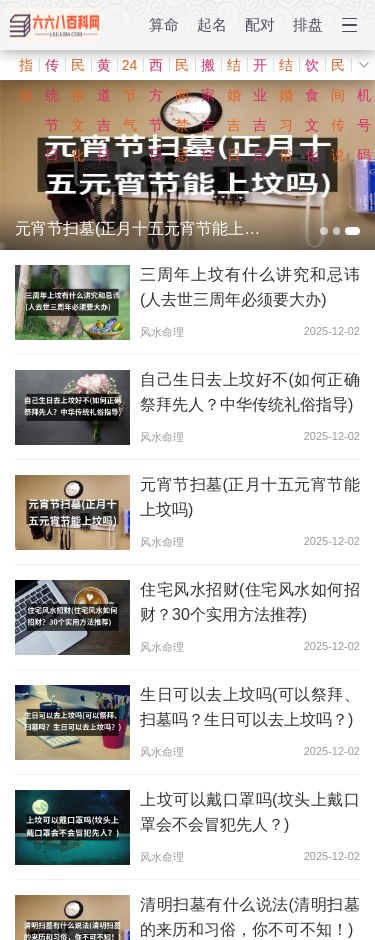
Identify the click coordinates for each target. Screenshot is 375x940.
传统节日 (52, 68)
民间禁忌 (182, 68)
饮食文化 (312, 68)
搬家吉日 (208, 68)
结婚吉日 (234, 68)
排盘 (308, 24)
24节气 (130, 68)
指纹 (26, 68)
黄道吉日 (104, 68)
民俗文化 (78, 68)
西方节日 (156, 68)
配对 (260, 24)
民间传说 (338, 68)
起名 (212, 24)
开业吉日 (260, 68)
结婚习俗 (286, 68)
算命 (164, 24)
